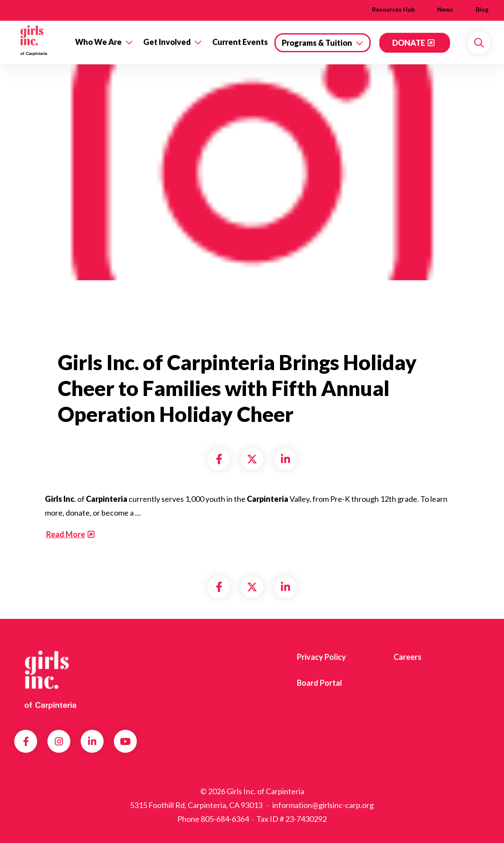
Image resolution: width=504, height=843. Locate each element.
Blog (482, 9)
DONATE (409, 43)
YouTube (125, 742)
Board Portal (320, 683)
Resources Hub (393, 9)
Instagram (59, 742)
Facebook (26, 742)
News (445, 9)
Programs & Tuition (317, 43)
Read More (66, 534)
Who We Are (98, 42)
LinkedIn (92, 742)
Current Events (240, 42)
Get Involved (167, 42)
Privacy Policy (321, 657)
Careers (408, 657)
